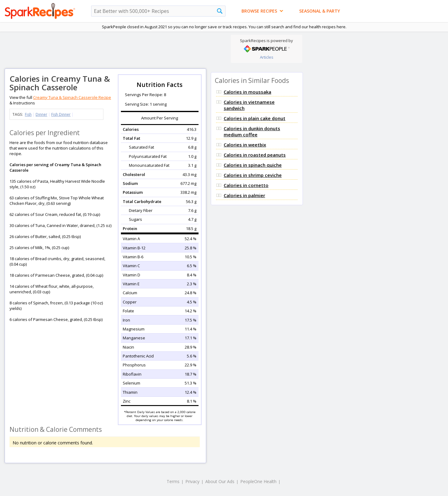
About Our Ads (220, 481)
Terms (173, 481)
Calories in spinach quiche (253, 165)
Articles (267, 57)
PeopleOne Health (258, 481)
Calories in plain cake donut (255, 118)
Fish (28, 114)
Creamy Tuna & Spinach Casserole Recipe (72, 97)
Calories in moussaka (247, 92)
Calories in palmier (244, 195)
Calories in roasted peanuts (255, 155)
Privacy (192, 481)
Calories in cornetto (246, 185)
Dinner (41, 114)
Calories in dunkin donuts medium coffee (252, 131)
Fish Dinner (61, 114)
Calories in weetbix (245, 145)
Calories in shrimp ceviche (253, 175)
